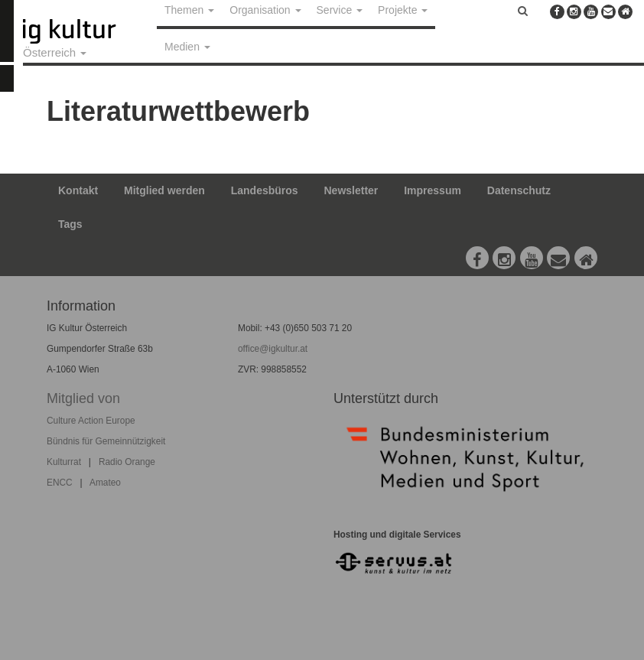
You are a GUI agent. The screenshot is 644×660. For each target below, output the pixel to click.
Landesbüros (265, 190)
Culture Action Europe (91, 421)
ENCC (60, 483)
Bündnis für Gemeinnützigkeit (106, 441)
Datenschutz (519, 190)
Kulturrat (64, 462)
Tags (70, 224)
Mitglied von (83, 398)
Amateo (105, 483)
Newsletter (351, 190)
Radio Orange (127, 462)
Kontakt (78, 190)
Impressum (433, 190)
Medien (187, 47)
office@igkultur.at (273, 349)
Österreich (55, 52)
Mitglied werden (164, 190)
